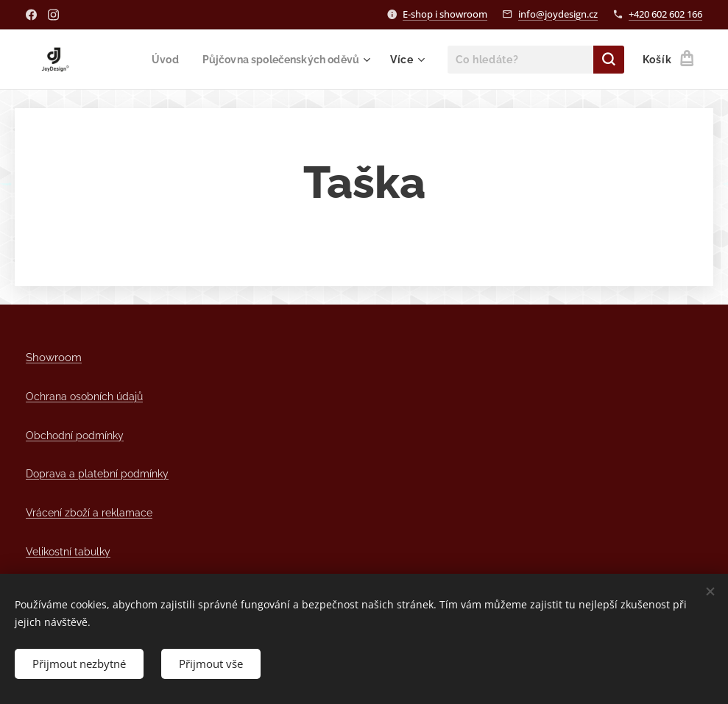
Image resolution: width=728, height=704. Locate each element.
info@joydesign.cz (558, 14)
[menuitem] (158, 60)
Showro (45, 357)
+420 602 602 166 (665, 14)
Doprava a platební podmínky (97, 473)
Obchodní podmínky (75, 435)
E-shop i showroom (445, 14)
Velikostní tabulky (68, 551)
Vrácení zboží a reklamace (89, 512)
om (73, 357)
